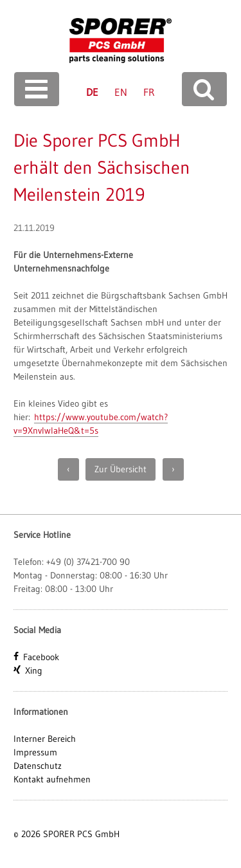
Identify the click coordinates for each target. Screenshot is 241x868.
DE (92, 92)
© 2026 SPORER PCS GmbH (67, 834)
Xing (34, 670)
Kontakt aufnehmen (52, 779)
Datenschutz (38, 766)
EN (121, 92)
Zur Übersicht (121, 469)
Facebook (41, 657)
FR (149, 92)
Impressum (35, 752)
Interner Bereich (45, 739)
